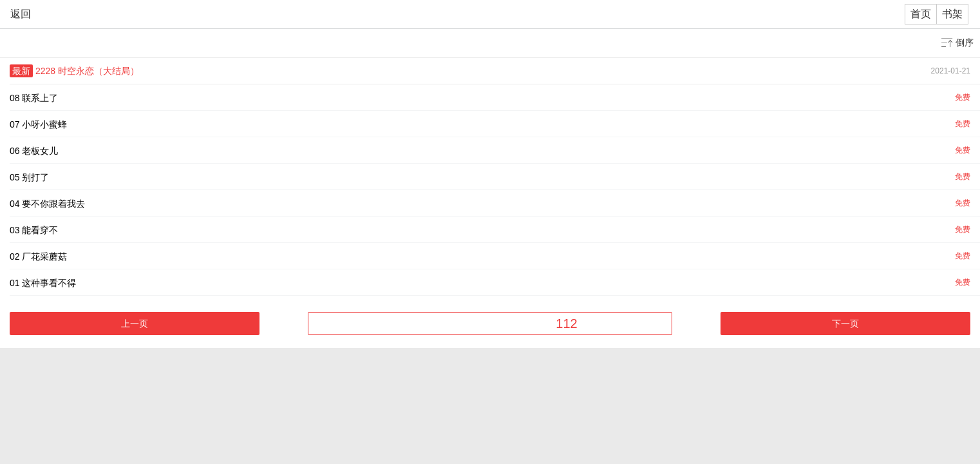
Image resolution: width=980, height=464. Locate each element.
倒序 (965, 43)
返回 (21, 14)
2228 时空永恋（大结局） (87, 71)
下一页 (845, 324)
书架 (952, 14)
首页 (921, 14)
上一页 (135, 324)
